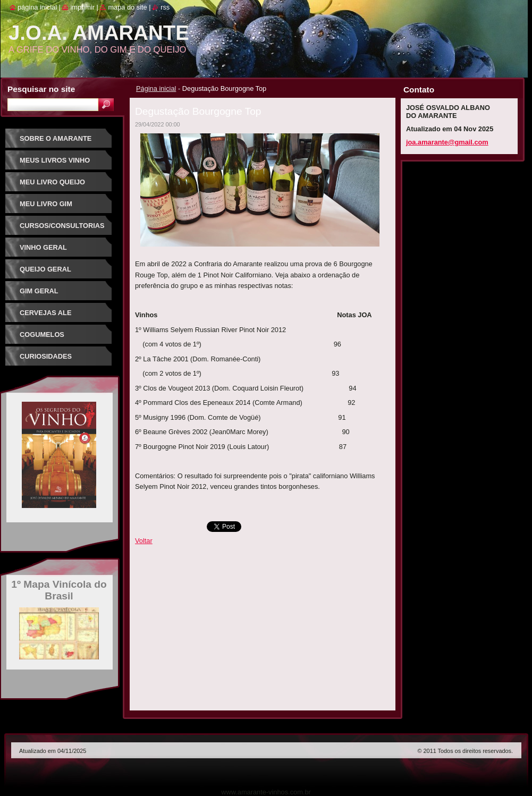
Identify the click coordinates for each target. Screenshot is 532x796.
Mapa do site (127, 7)
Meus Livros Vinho (55, 160)
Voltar (144, 541)
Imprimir (82, 7)
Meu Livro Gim (46, 204)
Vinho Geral (43, 247)
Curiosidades (46, 356)
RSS (165, 7)
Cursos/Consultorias (62, 226)
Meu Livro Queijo (52, 182)
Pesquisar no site (41, 89)
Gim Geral (39, 291)
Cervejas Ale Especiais (45, 316)
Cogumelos (42, 335)
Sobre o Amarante (56, 138)
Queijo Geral (45, 269)
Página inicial (156, 88)
